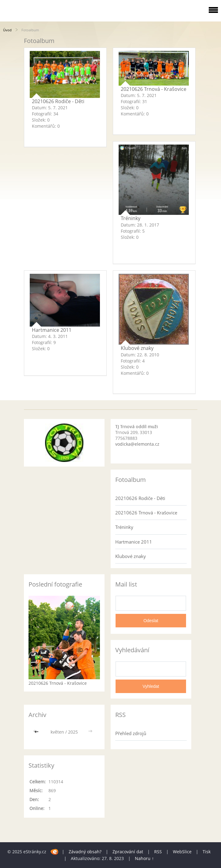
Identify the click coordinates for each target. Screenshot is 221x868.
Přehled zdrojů (131, 733)
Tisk (207, 852)
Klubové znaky (137, 348)
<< (37, 732)
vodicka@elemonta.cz (137, 444)
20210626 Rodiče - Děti (58, 101)
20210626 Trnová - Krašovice (154, 89)
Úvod (7, 30)
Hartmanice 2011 (52, 330)
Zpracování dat (128, 852)
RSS (158, 852)
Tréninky (131, 218)
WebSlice (182, 852)
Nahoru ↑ (144, 858)
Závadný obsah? (85, 852)
